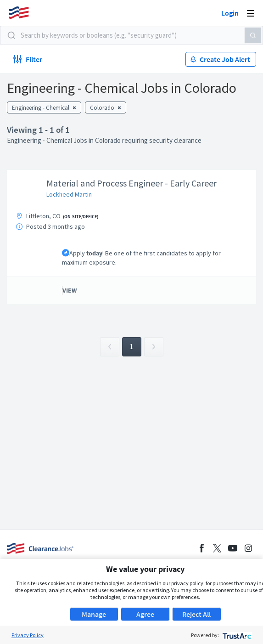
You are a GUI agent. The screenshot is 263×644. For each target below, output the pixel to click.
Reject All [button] (196, 614)
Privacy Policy (28, 635)
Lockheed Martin (69, 194)
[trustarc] (236, 635)
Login (230, 13)
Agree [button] (145, 614)
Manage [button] (94, 614)
